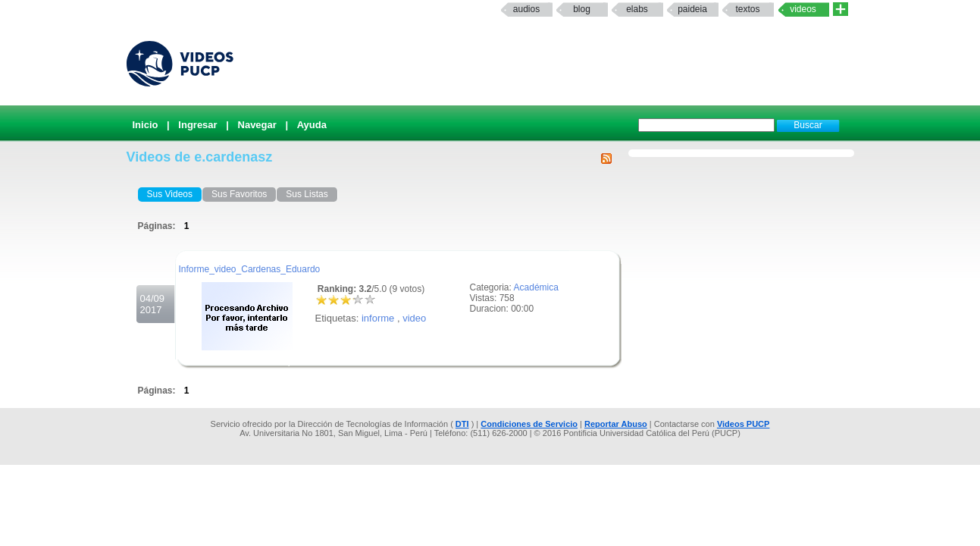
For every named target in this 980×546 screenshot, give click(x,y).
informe (378, 318)
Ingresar (197, 125)
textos (747, 9)
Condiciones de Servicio (529, 424)
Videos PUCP (744, 424)
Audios (526, 9)
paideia (692, 9)
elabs (637, 9)
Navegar (257, 125)
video (414, 318)
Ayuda (312, 125)
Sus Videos (170, 194)
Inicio (146, 125)
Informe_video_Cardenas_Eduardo (250, 269)
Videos (803, 9)
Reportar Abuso (616, 424)
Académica (536, 287)
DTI (462, 424)
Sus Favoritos (239, 194)
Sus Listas (307, 194)
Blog (582, 9)
